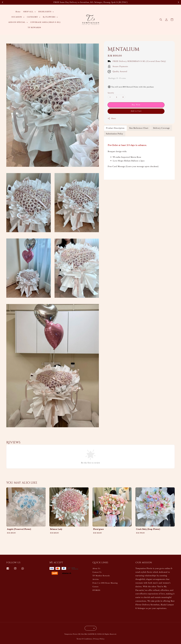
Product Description (115, 128)
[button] (161, 20)
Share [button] (112, 118)
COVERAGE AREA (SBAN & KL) (45, 22)
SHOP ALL (28, 12)
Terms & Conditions (84, 639)
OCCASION (17, 17)
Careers (95, 587)
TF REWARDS (34, 27)
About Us (96, 568)
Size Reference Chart (139, 128)
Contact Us (97, 572)
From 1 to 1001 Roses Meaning (105, 583)
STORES (96, 590)
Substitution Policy (114, 134)
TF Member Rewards (101, 576)
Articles (96, 579)
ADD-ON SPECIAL (17, 22)
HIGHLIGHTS (45, 12)
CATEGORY (32, 17)
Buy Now (136, 105)
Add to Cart (136, 111)
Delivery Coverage (161, 128)
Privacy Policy (99, 639)
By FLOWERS (49, 17)
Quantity (111, 93)
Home (18, 12)
